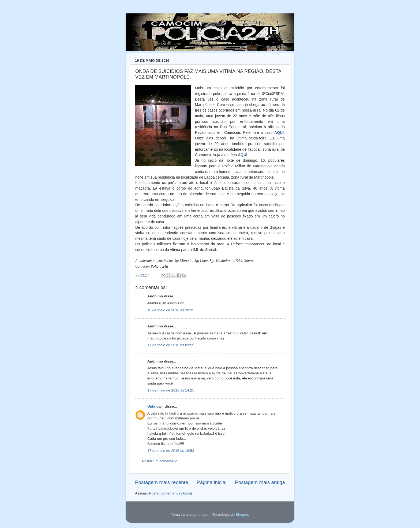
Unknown (155, 406)
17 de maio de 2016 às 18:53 (171, 451)
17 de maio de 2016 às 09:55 (171, 345)
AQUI (279, 132)
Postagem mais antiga (260, 482)
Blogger (242, 514)
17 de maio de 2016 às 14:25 (171, 390)
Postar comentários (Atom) (171, 493)
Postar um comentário (160, 461)
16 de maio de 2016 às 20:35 (171, 310)
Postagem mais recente (162, 482)
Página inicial (211, 482)
